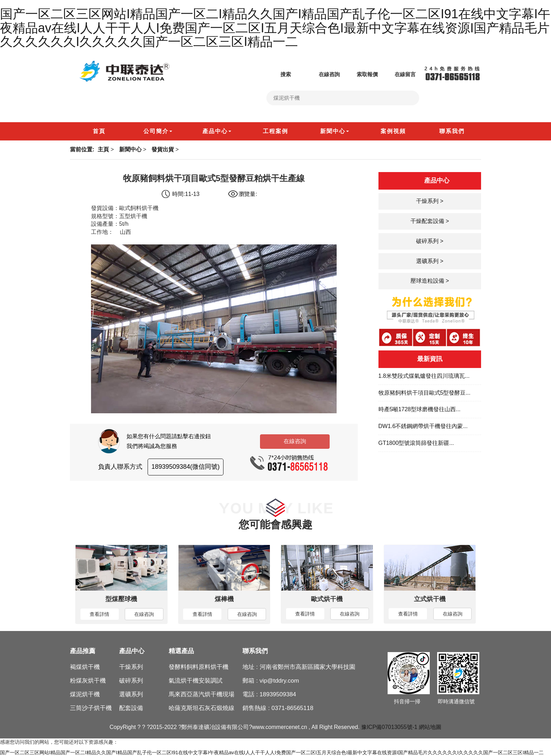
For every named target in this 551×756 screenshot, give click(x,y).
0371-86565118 (293, 708)
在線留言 (398, 74)
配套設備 (131, 708)
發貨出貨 (163, 149)
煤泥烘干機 (85, 694)
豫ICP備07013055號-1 (389, 727)
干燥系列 (131, 667)
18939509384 (278, 694)
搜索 (279, 74)
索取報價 (360, 74)
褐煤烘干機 (85, 667)
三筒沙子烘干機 (91, 708)
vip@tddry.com (279, 681)
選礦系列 (131, 694)
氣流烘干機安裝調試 (196, 681)
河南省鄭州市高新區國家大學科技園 (307, 667)
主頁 (103, 149)
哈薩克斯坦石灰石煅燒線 (202, 708)
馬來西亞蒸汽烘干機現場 (202, 694)
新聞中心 (130, 149)
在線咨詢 (322, 74)
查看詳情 (99, 614)
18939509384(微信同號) (186, 467)
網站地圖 (430, 727)
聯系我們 (255, 651)
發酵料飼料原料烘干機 (199, 667)
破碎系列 (131, 681)
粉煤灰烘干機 (88, 681)
